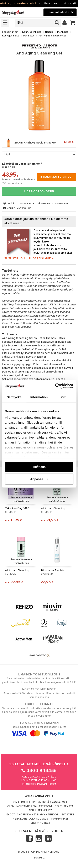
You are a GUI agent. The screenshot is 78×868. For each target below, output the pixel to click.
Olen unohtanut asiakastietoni (30, 807)
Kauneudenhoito (32, 32)
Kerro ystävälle (17, 209)
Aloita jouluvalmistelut (18, 4)
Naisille (49, 32)
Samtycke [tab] (14, 397)
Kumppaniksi (60, 819)
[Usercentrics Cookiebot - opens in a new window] (56, 386)
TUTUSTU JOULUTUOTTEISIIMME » (29, 259)
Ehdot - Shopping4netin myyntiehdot (32, 815)
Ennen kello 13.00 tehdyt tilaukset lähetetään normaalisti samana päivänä (39, 693)
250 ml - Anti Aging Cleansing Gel (39, 143)
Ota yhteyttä (64, 807)
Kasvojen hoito (11, 36)
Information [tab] (39, 397)
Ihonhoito (63, 32)
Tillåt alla (39, 467)
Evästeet (68, 815)
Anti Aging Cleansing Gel (52, 36)
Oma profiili (22, 802)
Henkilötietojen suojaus (30, 819)
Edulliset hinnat (40, 811)
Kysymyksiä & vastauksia (50, 802)
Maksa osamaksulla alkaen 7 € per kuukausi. (19, 181)
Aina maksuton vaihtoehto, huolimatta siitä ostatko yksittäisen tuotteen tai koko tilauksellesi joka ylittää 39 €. (39, 678)
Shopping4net (10, 32)
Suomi (39, 858)
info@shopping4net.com (39, 784)
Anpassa (39, 479)
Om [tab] (64, 397)
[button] (73, 23)
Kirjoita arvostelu (54, 204)
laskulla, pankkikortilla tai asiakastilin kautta (39, 728)
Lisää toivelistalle (19, 204)
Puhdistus (29, 36)
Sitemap (55, 852)
